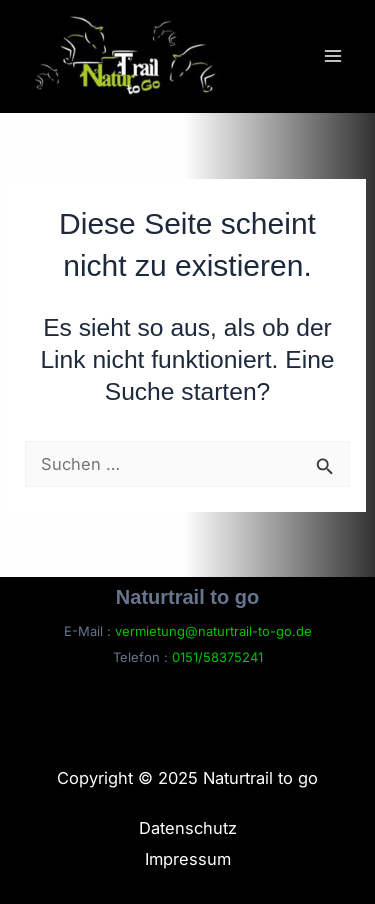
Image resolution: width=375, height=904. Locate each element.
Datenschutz (188, 828)
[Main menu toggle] (332, 55)
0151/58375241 (217, 657)
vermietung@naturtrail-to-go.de (213, 631)
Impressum (188, 859)
